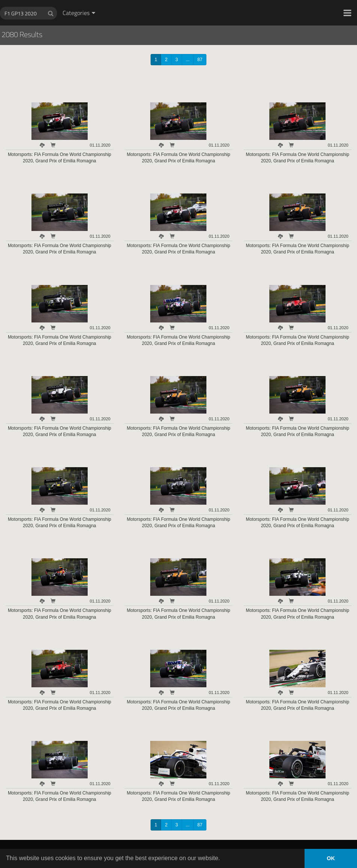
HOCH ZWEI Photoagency (167, 0)
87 (200, 60)
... (188, 60)
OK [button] (331, 858)
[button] (347, 13)
